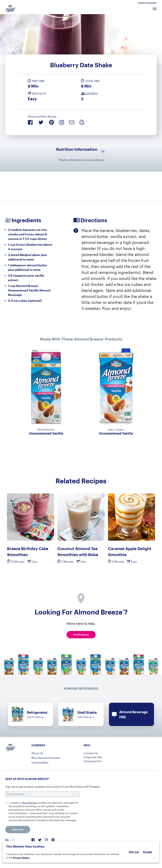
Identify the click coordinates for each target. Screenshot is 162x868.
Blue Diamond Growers (46, 758)
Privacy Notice (21, 858)
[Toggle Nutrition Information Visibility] (103, 152)
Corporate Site (93, 757)
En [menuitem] (7, 840)
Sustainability (40, 762)
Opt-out (134, 852)
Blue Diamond (30, 803)
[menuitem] (7, 840)
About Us (37, 753)
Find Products (81, 635)
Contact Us (91, 753)
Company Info (93, 761)
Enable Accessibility (147, 2)
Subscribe (18, 829)
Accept (147, 852)
